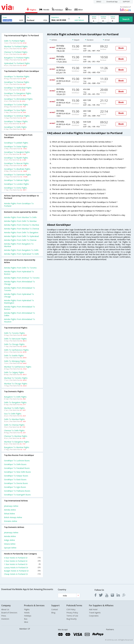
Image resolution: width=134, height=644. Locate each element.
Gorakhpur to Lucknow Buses (17, 461)
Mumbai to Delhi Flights (14, 408)
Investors (5, 619)
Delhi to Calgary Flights (14, 372)
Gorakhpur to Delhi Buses (15, 464)
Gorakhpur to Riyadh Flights (16, 158)
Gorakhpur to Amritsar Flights (17, 116)
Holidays (28, 616)
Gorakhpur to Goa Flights (15, 110)
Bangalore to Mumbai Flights (17, 447)
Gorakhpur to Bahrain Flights (16, 180)
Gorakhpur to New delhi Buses (17, 472)
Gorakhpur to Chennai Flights (17, 82)
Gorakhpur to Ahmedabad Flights (18, 99)
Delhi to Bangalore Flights (15, 402)
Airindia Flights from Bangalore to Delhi (21, 250)
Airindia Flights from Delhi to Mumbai (20, 221)
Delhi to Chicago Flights (14, 344)
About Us (5, 609)
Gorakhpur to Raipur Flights (16, 121)
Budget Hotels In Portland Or (22, 571)
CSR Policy (71, 609)
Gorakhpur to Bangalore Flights (18, 93)
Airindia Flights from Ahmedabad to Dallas (19, 314)
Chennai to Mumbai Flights (16, 436)
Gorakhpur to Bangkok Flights (17, 152)
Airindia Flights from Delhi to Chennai (20, 240)
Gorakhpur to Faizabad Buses (17, 468)
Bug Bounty (72, 619)
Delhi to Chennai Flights (14, 425)
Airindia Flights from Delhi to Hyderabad (21, 236)
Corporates (94, 616)
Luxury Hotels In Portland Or (22, 568)
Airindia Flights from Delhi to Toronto (20, 268)
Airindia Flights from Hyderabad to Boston (19, 273)
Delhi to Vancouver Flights (15, 339)
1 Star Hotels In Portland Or (22, 564)
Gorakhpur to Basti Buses (15, 479)
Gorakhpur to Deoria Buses (16, 483)
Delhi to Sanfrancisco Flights (16, 350)
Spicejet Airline (10, 548)
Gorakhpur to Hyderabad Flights (18, 88)
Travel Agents (95, 613)
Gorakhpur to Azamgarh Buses (17, 495)
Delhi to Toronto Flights (14, 333)
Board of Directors (9, 613)
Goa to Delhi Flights (13, 414)
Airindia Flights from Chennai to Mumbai (22, 225)
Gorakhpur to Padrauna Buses (17, 491)
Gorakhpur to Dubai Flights (16, 147)
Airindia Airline (10, 510)
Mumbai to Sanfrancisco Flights (18, 367)
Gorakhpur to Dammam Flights (18, 175)
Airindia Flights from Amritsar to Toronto (22, 278)
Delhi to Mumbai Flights (14, 419)
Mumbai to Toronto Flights (16, 378)
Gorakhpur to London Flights (16, 184)
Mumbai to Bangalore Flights (17, 442)
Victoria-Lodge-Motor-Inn (95, 189)
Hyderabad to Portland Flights (17, 63)
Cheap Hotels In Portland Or (22, 574)
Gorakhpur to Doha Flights (16, 188)
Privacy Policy (72, 613)
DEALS (99, 2)
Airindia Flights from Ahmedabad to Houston (19, 320)
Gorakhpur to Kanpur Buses (16, 476)
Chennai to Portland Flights (16, 52)
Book (121, 48)
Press (4, 616)
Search (126, 19)
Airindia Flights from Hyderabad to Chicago (19, 295)
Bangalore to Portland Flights (17, 58)
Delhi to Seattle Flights (14, 356)
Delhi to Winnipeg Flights (15, 361)
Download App (112, 2)
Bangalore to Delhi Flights (15, 397)
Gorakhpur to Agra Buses (15, 487)
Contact (55, 609)
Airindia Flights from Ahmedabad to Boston (19, 308)
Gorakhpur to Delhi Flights (15, 127)
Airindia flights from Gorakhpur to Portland (19, 205)
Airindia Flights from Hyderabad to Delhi (21, 254)
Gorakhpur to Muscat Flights (16, 163)
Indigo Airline (9, 540)
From (5, 17)
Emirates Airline (11, 521)
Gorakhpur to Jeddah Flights (16, 143)
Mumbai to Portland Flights (16, 46)
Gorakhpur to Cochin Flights (16, 105)
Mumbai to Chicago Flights (16, 384)
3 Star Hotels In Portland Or (22, 561)
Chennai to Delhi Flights (14, 430)
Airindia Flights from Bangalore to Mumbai (19, 245)
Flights (27, 609)
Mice (26, 622)
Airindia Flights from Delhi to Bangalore (21, 232)
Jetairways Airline (11, 506)
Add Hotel (93, 609)
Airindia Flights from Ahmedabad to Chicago (19, 283)
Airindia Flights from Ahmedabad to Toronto (19, 289)
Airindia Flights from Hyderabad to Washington (19, 302)
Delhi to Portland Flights (15, 41)
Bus (26, 619)
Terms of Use (72, 616)
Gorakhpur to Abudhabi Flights (17, 169)
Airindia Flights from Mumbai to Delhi (20, 217)
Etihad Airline (9, 514)
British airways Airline (13, 517)
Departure (55, 17)
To (28, 17)
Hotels (27, 613)
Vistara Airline (10, 544)
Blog (53, 613)
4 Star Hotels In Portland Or (22, 558)
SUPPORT (126, 2)
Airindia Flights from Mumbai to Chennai (22, 229)
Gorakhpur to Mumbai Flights (17, 76)
